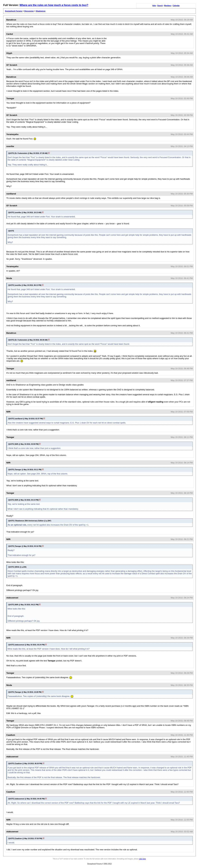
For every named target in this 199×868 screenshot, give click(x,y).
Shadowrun (41, 11)
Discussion (29, 11)
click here (142, 859)
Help (154, 6)
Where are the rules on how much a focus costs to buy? (54, 5)
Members (168, 6)
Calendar (176, 6)
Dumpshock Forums (14, 11)
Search (160, 6)
